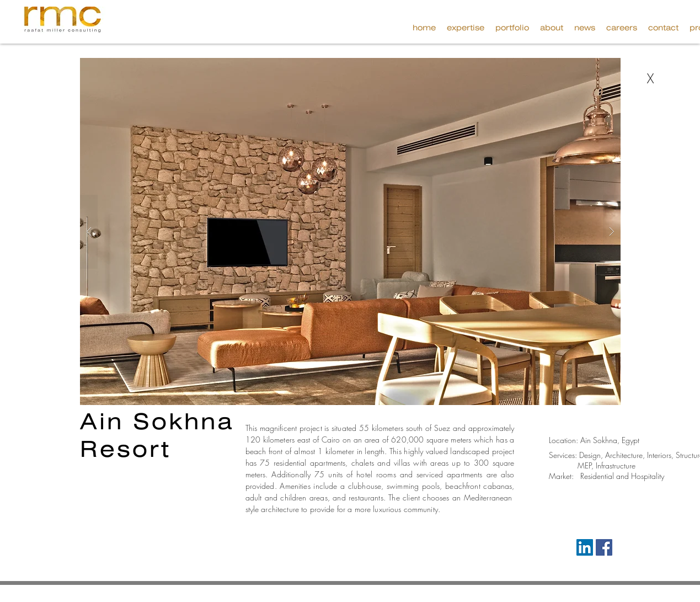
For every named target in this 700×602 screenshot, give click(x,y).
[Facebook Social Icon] (604, 547)
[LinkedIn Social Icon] (585, 547)
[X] (650, 79)
